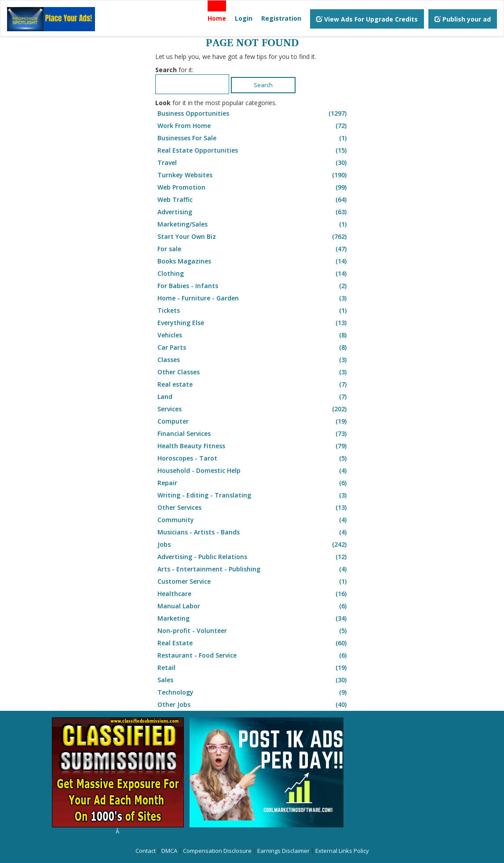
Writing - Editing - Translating (253, 495)
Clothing (253, 274)
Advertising (253, 212)
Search (263, 85)
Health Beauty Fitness (253, 446)
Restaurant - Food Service (253, 655)
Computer (253, 421)
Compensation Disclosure (217, 851)
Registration (281, 18)
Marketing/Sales (253, 224)
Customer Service (253, 581)
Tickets (253, 311)
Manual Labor (253, 606)
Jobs (253, 545)
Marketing (253, 618)
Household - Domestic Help (253, 471)
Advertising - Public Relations (253, 557)
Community (253, 520)
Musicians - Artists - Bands (253, 532)
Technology (253, 692)
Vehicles (253, 335)
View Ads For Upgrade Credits (367, 19)
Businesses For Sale (253, 138)
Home (217, 18)
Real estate (253, 384)
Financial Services (253, 434)
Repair (253, 483)
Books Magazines (253, 261)
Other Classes (253, 372)
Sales (253, 680)
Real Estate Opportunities (253, 150)
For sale (253, 249)
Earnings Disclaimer (283, 851)
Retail (253, 668)
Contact (146, 851)
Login (244, 18)
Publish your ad (463, 19)
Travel (253, 163)
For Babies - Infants (253, 286)
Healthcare (253, 594)
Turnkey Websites (253, 175)
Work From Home (253, 126)
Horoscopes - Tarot (253, 458)
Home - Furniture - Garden (253, 298)
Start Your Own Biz (253, 237)
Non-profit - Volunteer (253, 631)
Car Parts (253, 347)
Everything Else (253, 323)
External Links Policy (342, 851)
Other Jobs (253, 705)
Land (253, 397)
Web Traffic (253, 200)
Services (253, 409)
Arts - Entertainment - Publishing (253, 569)
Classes (253, 360)
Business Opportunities (253, 113)
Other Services (253, 508)
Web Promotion (253, 187)
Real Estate (253, 643)
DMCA (169, 851)
